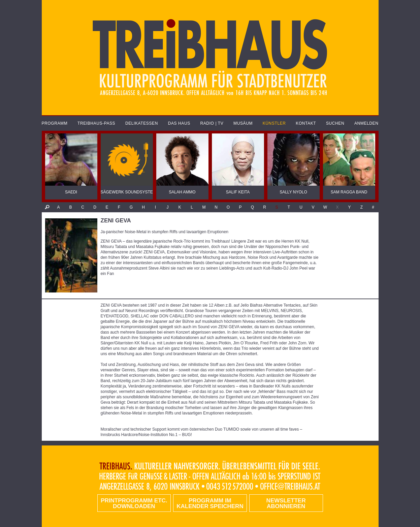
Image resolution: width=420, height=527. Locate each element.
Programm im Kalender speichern (210, 503)
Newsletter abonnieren (286, 503)
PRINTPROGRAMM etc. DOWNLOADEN (134, 503)
